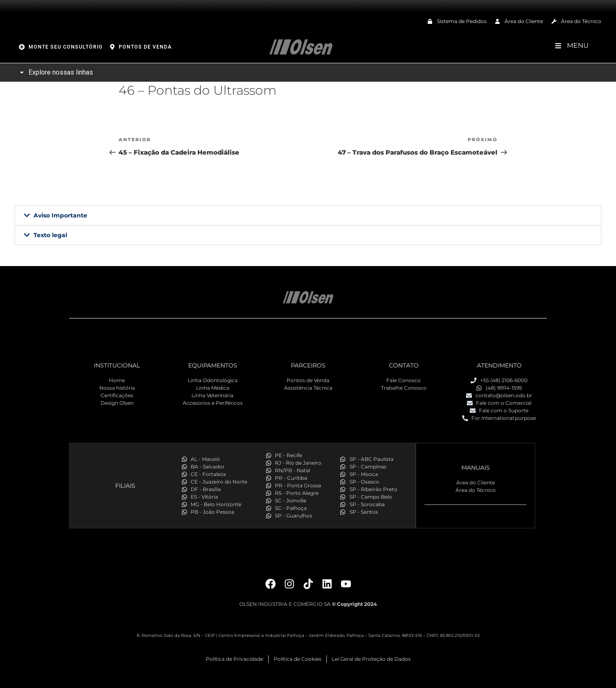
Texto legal (50, 235)
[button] (308, 215)
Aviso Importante (60, 215)
